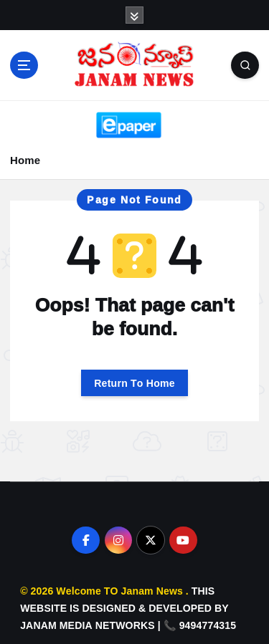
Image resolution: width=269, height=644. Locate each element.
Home (25, 160)
